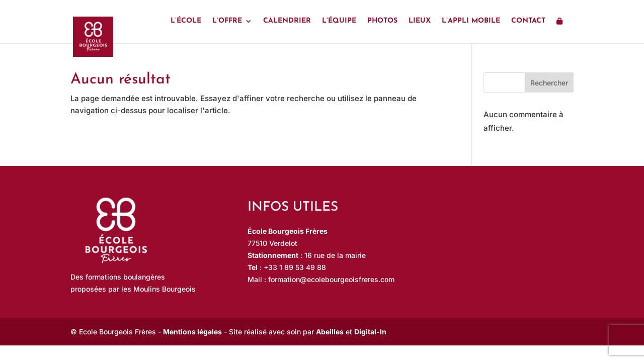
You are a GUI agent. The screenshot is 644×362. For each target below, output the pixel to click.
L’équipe (339, 21)
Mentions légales (192, 332)
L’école (186, 21)
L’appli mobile (471, 21)
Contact (528, 21)
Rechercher (549, 83)
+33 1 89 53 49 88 (295, 267)
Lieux (420, 21)
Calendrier (287, 21)
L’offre (227, 21)
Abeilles (330, 332)
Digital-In (370, 332)
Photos (382, 21)
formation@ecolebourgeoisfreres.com (331, 279)
